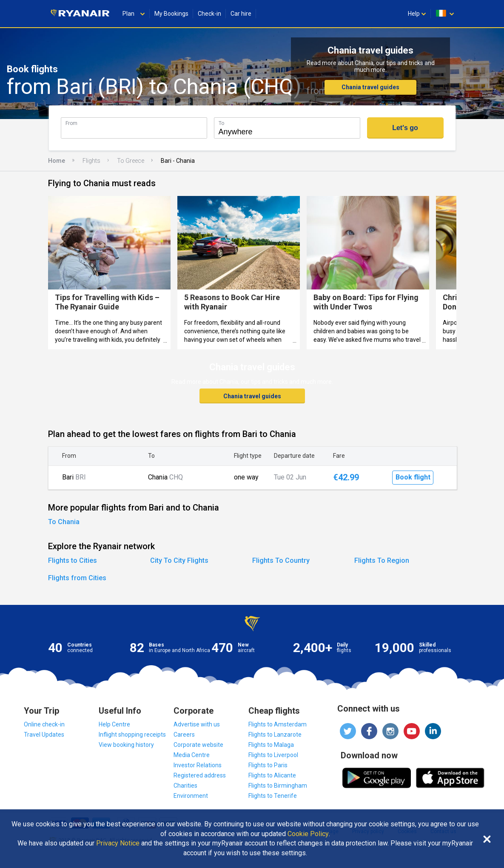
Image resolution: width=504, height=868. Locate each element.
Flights (91, 161)
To (221, 123)
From (71, 123)
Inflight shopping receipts (132, 735)
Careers (184, 735)
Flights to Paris (268, 765)
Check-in (209, 14)
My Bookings (171, 14)
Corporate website (198, 745)
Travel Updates (44, 735)
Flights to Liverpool (273, 755)
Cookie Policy (308, 834)
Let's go (405, 128)
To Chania (64, 522)
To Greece (131, 161)
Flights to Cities (73, 560)
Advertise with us (197, 724)
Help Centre (114, 724)
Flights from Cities (77, 578)
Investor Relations (198, 765)
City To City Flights (179, 560)
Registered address (200, 775)
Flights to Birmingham (278, 786)
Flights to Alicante (272, 775)
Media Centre (192, 755)
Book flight (413, 477)
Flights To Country (281, 560)
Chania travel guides (370, 87)
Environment (191, 796)
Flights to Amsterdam (278, 724)
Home (57, 161)
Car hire (241, 14)
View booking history (126, 745)
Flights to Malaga (271, 745)
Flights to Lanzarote (275, 735)
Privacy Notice (118, 843)
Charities (185, 786)
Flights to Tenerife (273, 796)
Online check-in (44, 724)
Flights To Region (382, 560)
